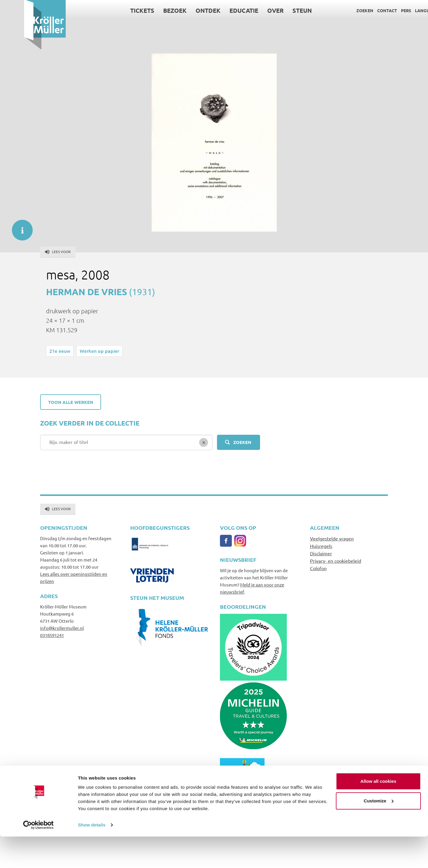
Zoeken (341, 10)
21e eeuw (60, 351)
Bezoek (151, 10)
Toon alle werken (71, 402)
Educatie (220, 10)
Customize (379, 832)
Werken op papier (99, 351)
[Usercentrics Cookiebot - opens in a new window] (38, 856)
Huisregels (321, 546)
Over (252, 10)
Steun (278, 10)
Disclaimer (321, 553)
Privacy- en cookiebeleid (336, 561)
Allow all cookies (379, 813)
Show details (92, 856)
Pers (382, 10)
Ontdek (184, 10)
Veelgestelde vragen (332, 538)
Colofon (318, 568)
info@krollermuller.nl (62, 628)
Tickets (118, 10)
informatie (19, 227)
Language (402, 10)
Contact (363, 10)
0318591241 (52, 635)
